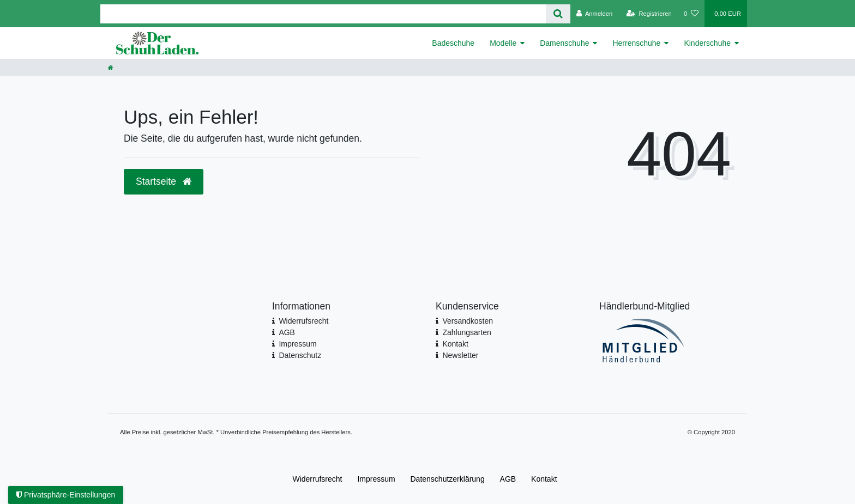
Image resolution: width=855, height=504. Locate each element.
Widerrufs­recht (317, 479)
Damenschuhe (564, 43)
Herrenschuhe (636, 43)
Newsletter (460, 355)
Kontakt (455, 344)
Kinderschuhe (707, 43)
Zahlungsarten (467, 332)
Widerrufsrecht (303, 321)
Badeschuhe (453, 43)
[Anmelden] (595, 14)
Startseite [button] (164, 181)
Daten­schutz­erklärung (448, 479)
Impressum (297, 344)
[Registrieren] (649, 14)
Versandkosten (468, 321)
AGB (287, 332)
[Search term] (323, 14)
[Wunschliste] (691, 14)
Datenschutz (300, 355)
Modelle (503, 43)
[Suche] (558, 14)
